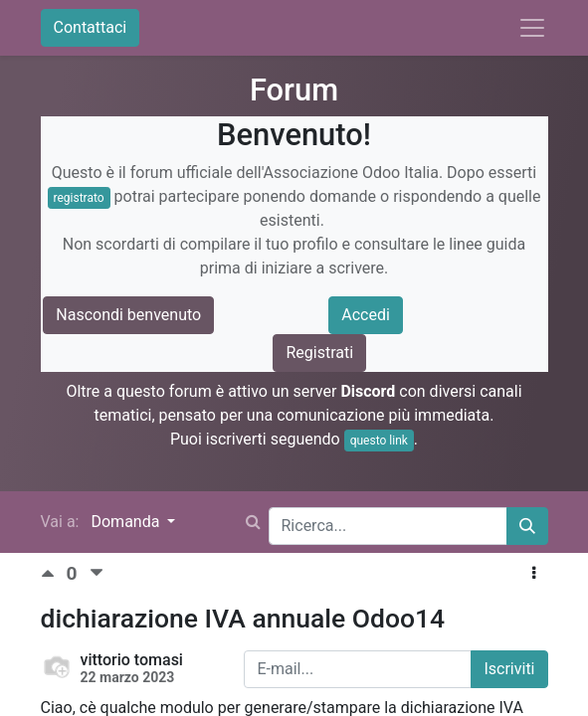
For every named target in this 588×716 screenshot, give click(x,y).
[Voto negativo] (97, 573)
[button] (534, 574)
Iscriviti (509, 669)
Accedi (366, 315)
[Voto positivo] (54, 573)
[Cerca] (527, 526)
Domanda (127, 522)
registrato (79, 198)
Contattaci (91, 27)
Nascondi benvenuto (128, 315)
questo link (379, 441)
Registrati (319, 353)
